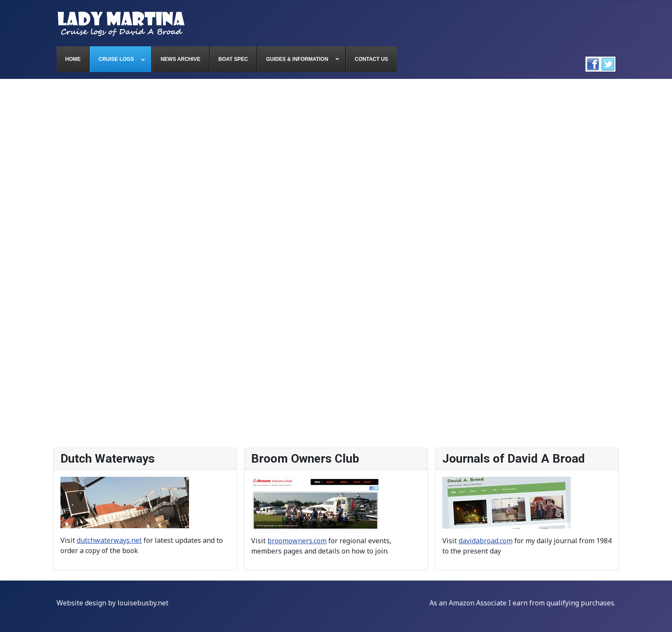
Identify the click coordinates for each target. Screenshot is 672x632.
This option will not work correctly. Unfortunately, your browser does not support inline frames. (336, 264)
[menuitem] (73, 59)
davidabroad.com (486, 541)
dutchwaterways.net (109, 540)
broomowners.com (297, 541)
